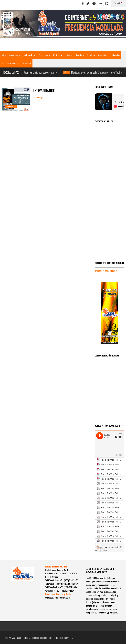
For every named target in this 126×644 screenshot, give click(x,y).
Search (118, 3)
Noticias (58, 55)
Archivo (27, 63)
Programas (44, 55)
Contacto (102, 55)
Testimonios (115, 55)
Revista (80, 55)
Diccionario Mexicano (10, 63)
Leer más (38, 97)
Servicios (91, 55)
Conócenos (15, 55)
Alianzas (69, 55)
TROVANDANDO (44, 90)
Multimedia (30, 55)
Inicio (4, 55)
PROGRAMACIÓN (11, 106)
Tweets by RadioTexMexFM (106, 271)
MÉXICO (68, 72)
